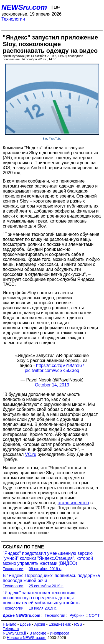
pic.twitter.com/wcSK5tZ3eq (52, 370)
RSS (78, 624)
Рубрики (77, 615)
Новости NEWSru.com (26, 638)
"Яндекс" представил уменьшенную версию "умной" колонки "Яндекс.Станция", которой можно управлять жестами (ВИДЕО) (48, 558)
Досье (25, 624)
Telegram (11, 629)
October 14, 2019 (52, 385)
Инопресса (60, 633)
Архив (40, 624)
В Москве (38, 633)
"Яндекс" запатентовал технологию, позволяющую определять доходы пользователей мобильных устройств (41, 598)
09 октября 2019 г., (46, 569)
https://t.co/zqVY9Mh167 (60, 365)
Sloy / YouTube (52, 139)
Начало (10, 624)
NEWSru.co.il (14, 633)
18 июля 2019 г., (43, 608)
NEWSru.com (24, 7)
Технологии (13, 19)
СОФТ (94, 615)
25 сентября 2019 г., (47, 586)
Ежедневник (60, 624)
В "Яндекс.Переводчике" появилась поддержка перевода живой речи (51, 578)
